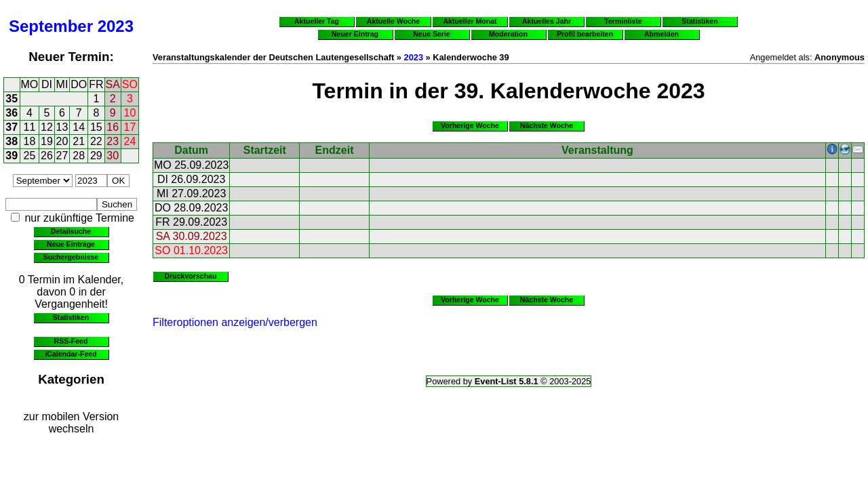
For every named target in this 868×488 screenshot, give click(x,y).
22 (96, 141)
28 (79, 156)
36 (12, 113)
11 (30, 127)
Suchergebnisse (71, 257)
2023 (116, 26)
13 (62, 127)
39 (12, 156)
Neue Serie (432, 34)
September (51, 26)
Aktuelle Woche (393, 21)
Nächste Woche (547, 125)
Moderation (508, 34)
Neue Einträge (71, 244)
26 (47, 156)
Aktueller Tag (317, 21)
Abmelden (662, 34)
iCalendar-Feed (71, 354)
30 (113, 156)
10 (130, 113)
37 (12, 127)
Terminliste (623, 21)
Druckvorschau (191, 276)
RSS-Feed (71, 341)
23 (113, 141)
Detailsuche (71, 231)
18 (30, 141)
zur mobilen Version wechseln (72, 423)
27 (62, 156)
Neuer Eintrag (355, 34)
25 (30, 156)
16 (113, 127)
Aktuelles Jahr (547, 21)
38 (12, 141)
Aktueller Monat (470, 21)
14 (79, 127)
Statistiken (71, 317)
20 (62, 141)
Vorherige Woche (470, 125)
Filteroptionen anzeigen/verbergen (235, 322)
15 (96, 127)
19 (47, 141)
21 (79, 141)
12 (47, 127)
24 (130, 141)
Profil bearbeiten (585, 34)
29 (96, 156)
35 (12, 99)
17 (130, 127)
